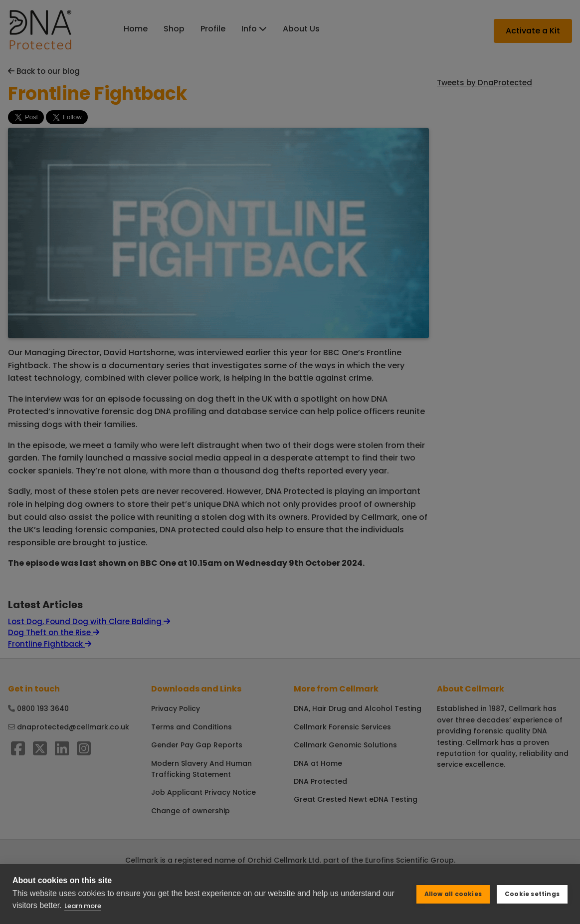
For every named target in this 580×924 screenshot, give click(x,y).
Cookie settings (532, 894)
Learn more (83, 906)
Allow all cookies (453, 894)
